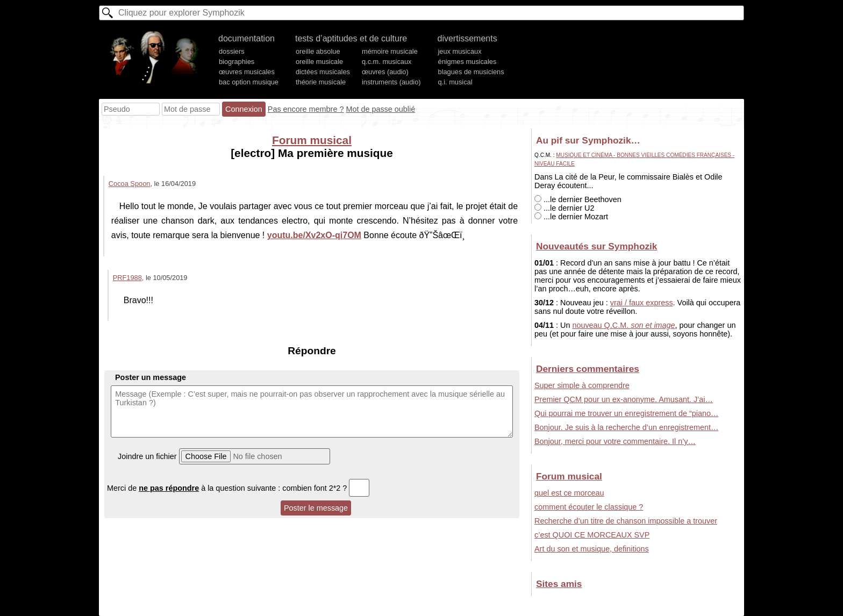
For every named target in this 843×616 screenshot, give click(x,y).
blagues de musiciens (471, 72)
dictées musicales (323, 72)
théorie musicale (321, 82)
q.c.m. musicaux (387, 62)
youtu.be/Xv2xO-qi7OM (314, 235)
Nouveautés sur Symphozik (596, 246)
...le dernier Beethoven (578, 199)
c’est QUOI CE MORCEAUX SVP (592, 535)
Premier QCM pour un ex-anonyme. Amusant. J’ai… (624, 399)
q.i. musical (455, 82)
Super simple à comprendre (582, 385)
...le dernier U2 (564, 208)
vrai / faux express (642, 303)
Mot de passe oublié (380, 109)
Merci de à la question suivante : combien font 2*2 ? (238, 488)
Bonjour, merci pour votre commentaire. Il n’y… (615, 441)
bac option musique (249, 82)
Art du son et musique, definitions (592, 549)
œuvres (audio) (385, 72)
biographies (237, 62)
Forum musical (312, 140)
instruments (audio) (391, 82)
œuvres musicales (247, 72)
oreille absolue (318, 51)
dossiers (232, 51)
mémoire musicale (390, 51)
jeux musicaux (460, 51)
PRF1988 (127, 278)
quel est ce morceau (569, 493)
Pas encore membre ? (306, 109)
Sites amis (559, 584)
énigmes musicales (467, 62)
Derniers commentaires (588, 369)
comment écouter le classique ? (589, 507)
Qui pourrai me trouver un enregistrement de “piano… (626, 413)
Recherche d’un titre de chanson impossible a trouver (626, 521)
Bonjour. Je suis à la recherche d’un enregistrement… (626, 427)
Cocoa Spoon (130, 184)
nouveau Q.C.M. (623, 325)
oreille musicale (319, 62)
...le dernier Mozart (571, 217)
